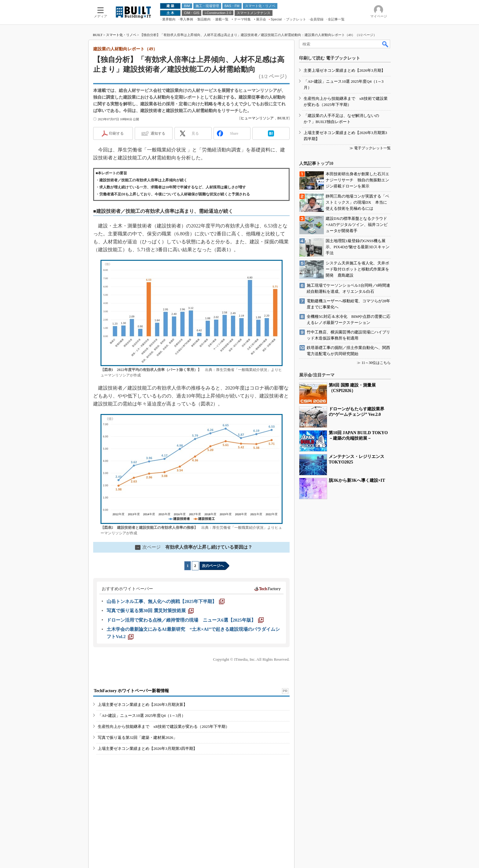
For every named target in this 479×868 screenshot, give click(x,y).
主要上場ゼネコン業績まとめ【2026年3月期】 (344, 70)
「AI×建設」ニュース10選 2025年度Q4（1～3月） (142, 715)
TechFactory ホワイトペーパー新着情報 (131, 691)
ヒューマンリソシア (257, 118)
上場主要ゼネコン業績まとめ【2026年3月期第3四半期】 (147, 748)
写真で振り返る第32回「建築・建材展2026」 (137, 737)
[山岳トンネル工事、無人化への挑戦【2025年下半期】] (166, 601)
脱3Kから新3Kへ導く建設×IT (357, 480)
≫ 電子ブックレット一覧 (370, 148)
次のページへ (213, 566)
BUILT (98, 35)
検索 (386, 44)
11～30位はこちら (376, 363)
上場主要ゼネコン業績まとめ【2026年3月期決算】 (143, 705)
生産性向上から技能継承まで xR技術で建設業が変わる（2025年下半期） (164, 726)
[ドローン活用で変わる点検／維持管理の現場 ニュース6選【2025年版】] (185, 620)
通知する (158, 133)
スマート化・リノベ (121, 35)
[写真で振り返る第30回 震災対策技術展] (150, 611)
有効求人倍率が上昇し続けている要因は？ (194, 547)
